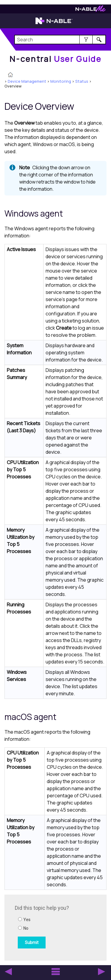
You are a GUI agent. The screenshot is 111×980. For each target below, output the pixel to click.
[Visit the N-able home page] (54, 24)
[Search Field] (60, 40)
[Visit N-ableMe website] (91, 10)
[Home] (55, 59)
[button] (86, 40)
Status (82, 81)
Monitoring (61, 81)
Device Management (27, 81)
